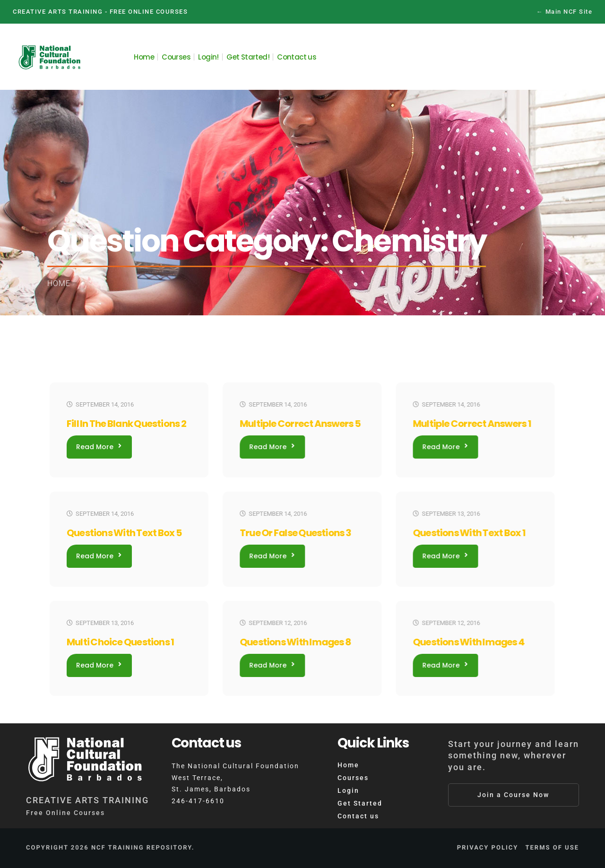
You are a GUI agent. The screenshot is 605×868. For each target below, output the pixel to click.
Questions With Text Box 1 (469, 533)
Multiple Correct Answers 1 (472, 424)
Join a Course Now (513, 795)
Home (59, 283)
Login (348, 790)
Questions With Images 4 (468, 642)
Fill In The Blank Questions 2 (126, 424)
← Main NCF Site (565, 12)
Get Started (360, 803)
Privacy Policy (488, 848)
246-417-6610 (198, 801)
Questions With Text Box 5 (124, 533)
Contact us (358, 816)
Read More (99, 447)
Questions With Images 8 (295, 642)
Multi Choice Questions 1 (120, 642)
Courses (353, 778)
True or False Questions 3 (295, 533)
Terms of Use (552, 848)
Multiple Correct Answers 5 (300, 424)
